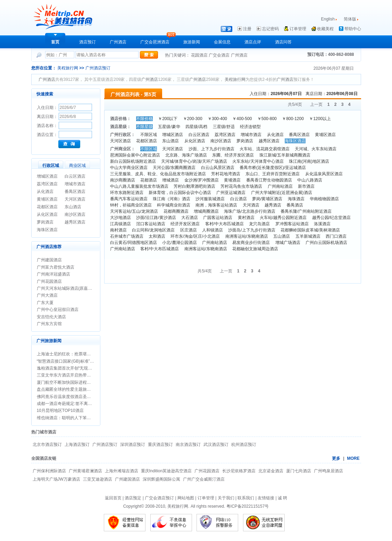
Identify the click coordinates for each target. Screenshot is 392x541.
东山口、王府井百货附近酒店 (273, 174)
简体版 (351, 19)
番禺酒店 (295, 205)
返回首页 (113, 498)
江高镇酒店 (120, 224)
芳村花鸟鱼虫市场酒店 (241, 186)
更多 (336, 458)
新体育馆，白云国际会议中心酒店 (180, 193)
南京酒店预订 (188, 445)
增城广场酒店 (288, 243)
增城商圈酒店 (206, 211)
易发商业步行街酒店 (251, 243)
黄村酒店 (246, 218)
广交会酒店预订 (159, 498)
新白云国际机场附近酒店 (133, 161)
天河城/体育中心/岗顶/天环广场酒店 (194, 161)
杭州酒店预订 (244, 445)
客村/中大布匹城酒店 (224, 224)
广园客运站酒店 (218, 218)
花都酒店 (149, 180)
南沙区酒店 (75, 214)
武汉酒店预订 (216, 445)
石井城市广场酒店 (127, 236)
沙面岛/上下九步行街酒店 (252, 230)
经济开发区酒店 (185, 224)
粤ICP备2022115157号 (248, 506)
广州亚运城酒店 (231, 193)
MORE (353, 458)
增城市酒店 (75, 184)
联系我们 (246, 498)
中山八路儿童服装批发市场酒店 (139, 186)
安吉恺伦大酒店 (51, 317)
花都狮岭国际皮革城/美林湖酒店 (310, 230)
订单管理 (298, 29)
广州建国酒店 (49, 260)
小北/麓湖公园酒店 (179, 243)
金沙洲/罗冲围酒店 (202, 180)
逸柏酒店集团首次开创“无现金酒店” (69, 368)
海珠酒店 (296, 199)
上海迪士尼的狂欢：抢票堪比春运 (68, 354)
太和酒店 (157, 236)
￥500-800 (267, 119)
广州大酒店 (47, 295)
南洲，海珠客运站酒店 (216, 205)
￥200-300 (193, 119)
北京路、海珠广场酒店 (186, 155)
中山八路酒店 (310, 180)
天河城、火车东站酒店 (316, 149)
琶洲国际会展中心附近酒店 (135, 155)
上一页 (316, 104)
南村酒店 (118, 230)
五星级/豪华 (169, 127)
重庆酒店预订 (160, 445)
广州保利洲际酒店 (49, 471)
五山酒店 (282, 236)
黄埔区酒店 (47, 199)
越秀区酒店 (75, 222)
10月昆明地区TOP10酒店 (60, 411)
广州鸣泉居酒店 (328, 471)
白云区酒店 (75, 176)
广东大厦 (45, 303)
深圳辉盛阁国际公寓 (161, 479)
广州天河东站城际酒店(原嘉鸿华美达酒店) (76, 288)
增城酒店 (170, 180)
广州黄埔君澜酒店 (85, 471)
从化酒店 (45, 192)
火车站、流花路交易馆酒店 (265, 149)
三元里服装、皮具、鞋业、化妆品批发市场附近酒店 (158, 174)
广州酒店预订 (98, 68)
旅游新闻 (192, 42)
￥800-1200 (293, 119)
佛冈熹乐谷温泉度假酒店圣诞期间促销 (72, 397)
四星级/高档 (196, 127)
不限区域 (149, 135)
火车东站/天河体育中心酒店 (258, 161)
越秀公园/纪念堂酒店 (331, 218)
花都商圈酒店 (176, 211)
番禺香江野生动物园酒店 (269, 180)
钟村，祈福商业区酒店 (131, 205)
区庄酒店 (189, 230)
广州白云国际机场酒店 (326, 243)
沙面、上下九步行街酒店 (211, 149)
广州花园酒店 (49, 281)
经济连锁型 (250, 127)
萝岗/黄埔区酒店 (267, 199)
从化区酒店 (47, 214)
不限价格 (144, 119)
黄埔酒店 (232, 180)
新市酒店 (306, 186)
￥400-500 (242, 119)
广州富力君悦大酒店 (56, 267)
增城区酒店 (47, 176)
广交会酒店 (220, 55)
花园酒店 (200, 55)
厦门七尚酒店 (299, 471)
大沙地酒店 (120, 218)
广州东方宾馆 (49, 324)
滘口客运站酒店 (151, 224)
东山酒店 (73, 207)
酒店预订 (87, 42)
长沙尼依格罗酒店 (239, 471)
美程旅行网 (68, 68)
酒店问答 (283, 42)
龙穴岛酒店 (259, 224)
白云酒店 (239, 199)
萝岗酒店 (45, 222)
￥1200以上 (320, 119)
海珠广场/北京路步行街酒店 (249, 211)
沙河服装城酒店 (210, 199)
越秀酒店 (273, 205)
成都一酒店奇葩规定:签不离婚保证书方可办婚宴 (81, 404)
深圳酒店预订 (133, 445)
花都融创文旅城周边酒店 (255, 249)
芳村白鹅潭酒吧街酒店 (194, 186)
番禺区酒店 (75, 192)
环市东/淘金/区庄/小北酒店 (195, 236)
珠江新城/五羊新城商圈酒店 (285, 155)
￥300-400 (217, 119)
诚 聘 (282, 498)
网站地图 (186, 498)
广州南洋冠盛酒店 (53, 274)
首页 (55, 42)
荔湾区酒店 (47, 184)
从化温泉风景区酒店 (324, 174)
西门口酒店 (336, 236)
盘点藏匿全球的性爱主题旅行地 (66, 389)
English (328, 19)
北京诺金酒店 (271, 471)
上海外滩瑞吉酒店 (122, 471)
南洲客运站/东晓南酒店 (247, 236)
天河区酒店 (75, 199)
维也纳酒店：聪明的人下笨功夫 (66, 418)
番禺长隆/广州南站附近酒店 (306, 211)
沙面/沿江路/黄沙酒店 (156, 218)
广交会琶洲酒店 (155, 42)
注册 (247, 29)
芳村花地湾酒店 (226, 174)
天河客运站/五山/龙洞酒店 (134, 211)
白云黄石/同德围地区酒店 (134, 243)
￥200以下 (168, 119)
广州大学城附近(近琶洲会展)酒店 (282, 193)
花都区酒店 (47, 207)
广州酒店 (118, 42)
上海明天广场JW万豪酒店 (56, 479)
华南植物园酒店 (324, 199)
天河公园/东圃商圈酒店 (174, 168)
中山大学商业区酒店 (129, 168)
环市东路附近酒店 (127, 193)
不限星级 (144, 127)
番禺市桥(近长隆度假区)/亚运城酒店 (273, 168)
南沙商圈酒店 (123, 180)
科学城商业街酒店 (174, 205)
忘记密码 (270, 29)
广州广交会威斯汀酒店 (204, 479)
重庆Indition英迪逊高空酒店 (166, 471)
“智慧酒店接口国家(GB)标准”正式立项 (72, 361)
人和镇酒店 (212, 230)
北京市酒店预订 (47, 445)
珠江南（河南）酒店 (172, 199)
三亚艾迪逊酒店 (98, 479)
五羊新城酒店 (308, 236)
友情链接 (266, 498)
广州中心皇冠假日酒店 (58, 310)
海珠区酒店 (47, 230)
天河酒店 (251, 205)
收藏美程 (325, 29)
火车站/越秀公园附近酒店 (283, 218)
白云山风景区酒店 (218, 168)
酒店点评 (253, 42)
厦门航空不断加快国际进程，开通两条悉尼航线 (81, 382)
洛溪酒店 (322, 224)
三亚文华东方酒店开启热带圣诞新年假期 (74, 375)
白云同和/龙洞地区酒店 (153, 230)
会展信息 (222, 42)
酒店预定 (133, 498)
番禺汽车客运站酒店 (129, 199)
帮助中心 (353, 29)
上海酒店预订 (77, 445)
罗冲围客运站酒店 (292, 224)
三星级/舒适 (224, 127)
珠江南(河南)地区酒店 (309, 161)
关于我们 (226, 498)
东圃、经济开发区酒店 (233, 155)
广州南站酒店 (280, 186)
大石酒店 (190, 218)
